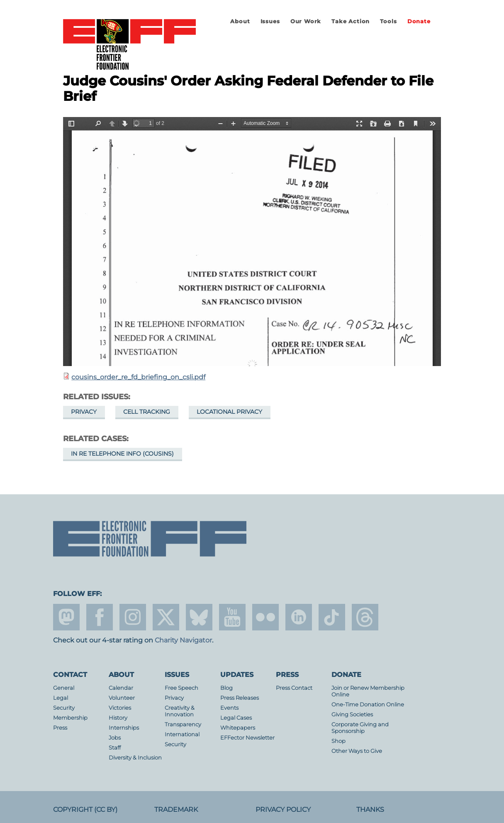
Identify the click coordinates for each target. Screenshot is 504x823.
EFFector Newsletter (247, 738)
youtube (232, 617)
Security (64, 708)
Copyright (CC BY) (85, 810)
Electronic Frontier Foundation (129, 45)
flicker (265, 617)
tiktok (332, 617)
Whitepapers (238, 728)
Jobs (115, 738)
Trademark (176, 810)
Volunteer (122, 698)
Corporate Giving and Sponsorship (360, 728)
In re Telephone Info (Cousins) (122, 454)
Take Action (351, 21)
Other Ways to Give (357, 751)
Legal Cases (236, 718)
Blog (226, 688)
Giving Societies (352, 714)
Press (60, 728)
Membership (70, 718)
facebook (100, 617)
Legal (61, 698)
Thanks (370, 810)
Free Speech (181, 688)
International (182, 734)
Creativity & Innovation (180, 711)
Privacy (84, 412)
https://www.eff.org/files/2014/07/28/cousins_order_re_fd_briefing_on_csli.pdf (252, 242)
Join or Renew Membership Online (368, 691)
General (64, 688)
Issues (270, 21)
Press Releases (240, 698)
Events (229, 708)
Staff (115, 748)
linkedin (299, 617)
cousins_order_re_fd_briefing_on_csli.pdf (138, 377)
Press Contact (294, 688)
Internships (124, 728)
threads (365, 617)
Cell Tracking (147, 412)
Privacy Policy (283, 810)
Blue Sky (199, 617)
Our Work (306, 21)
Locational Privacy (229, 412)
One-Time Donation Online (368, 705)
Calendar (121, 688)
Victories (120, 708)
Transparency (183, 724)
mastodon (66, 617)
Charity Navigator (183, 640)
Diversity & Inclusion (135, 758)
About (240, 21)
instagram (133, 617)
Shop (338, 741)
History (118, 718)
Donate (419, 21)
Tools (388, 21)
